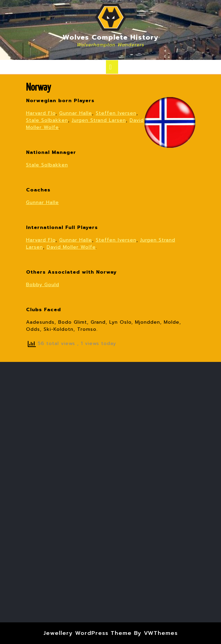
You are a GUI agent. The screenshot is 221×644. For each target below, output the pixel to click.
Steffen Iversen (116, 113)
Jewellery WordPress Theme (87, 633)
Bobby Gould (43, 285)
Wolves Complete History (111, 37)
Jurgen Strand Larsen (99, 120)
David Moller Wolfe (71, 247)
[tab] (112, 67)
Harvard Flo (41, 113)
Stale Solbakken (47, 120)
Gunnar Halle (76, 113)
